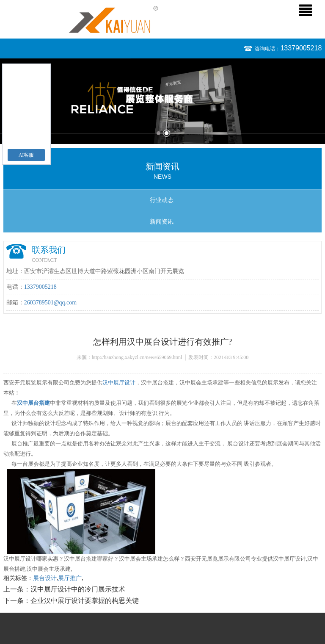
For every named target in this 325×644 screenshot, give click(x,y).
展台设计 (45, 578)
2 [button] (167, 133)
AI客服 (26, 155)
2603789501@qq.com (51, 303)
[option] (162, 101)
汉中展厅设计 (119, 383)
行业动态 (162, 200)
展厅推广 (70, 578)
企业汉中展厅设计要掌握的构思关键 (85, 601)
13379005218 (301, 48)
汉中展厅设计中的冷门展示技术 (78, 589)
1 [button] (158, 133)
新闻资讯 (162, 222)
